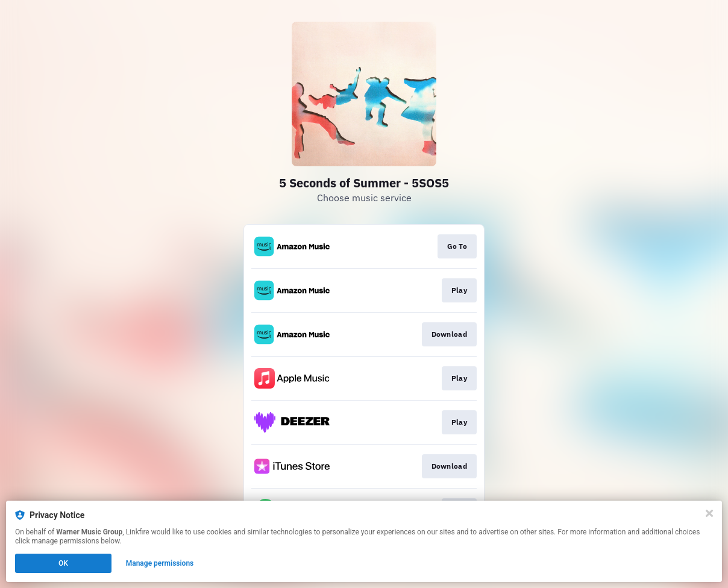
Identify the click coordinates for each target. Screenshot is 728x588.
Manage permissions (160, 563)
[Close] (709, 513)
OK (63, 563)
